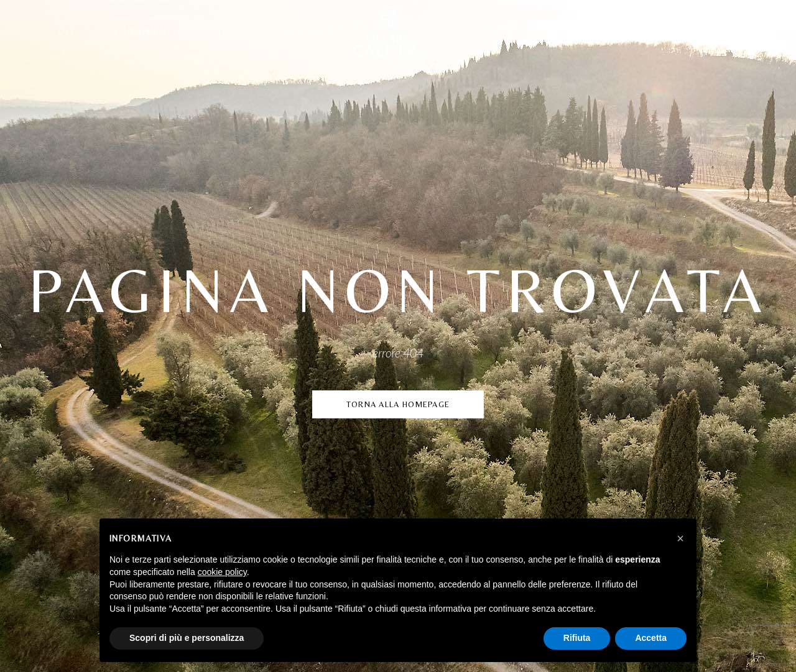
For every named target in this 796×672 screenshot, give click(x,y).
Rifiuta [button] (577, 638)
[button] (680, 538)
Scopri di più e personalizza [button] (187, 638)
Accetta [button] (651, 638)
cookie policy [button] (222, 572)
